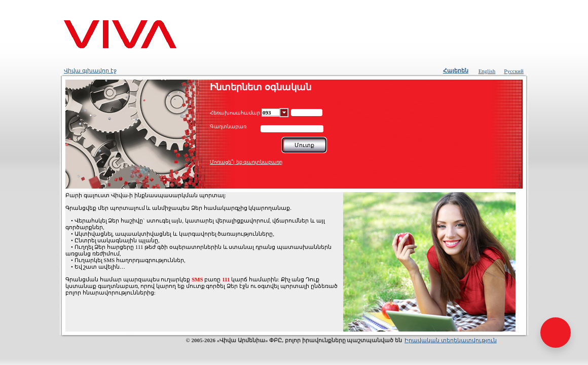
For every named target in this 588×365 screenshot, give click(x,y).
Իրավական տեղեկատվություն (451, 340)
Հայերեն (456, 70)
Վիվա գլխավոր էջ (90, 70)
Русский (514, 71)
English (487, 71)
